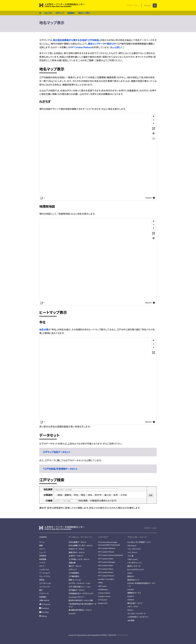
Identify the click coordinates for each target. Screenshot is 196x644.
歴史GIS (111, 44)
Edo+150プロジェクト (136, 570)
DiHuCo (130, 610)
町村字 (98, 495)
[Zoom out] (154, 120)
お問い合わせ (44, 600)
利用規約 (43, 597)
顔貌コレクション (75, 580)
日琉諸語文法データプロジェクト (81, 593)
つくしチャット (132, 552)
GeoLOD (72, 614)
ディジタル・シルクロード (136, 614)
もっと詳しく (116, 47)
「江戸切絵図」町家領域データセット (60, 469)
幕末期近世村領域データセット (80, 610)
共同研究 (43, 556)
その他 (124, 495)
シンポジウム (44, 570)
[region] (98, 157)
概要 (41, 545)
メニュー (150, 6)
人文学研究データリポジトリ (138, 617)
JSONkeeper (103, 589)
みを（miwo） (132, 545)
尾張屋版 (71, 13)
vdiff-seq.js (102, 586)
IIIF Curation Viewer (106, 552)
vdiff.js (100, 583)
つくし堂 (130, 556)
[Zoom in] (154, 116)
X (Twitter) (45, 604)
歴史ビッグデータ (96, 44)
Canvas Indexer (104, 593)
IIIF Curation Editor (106, 565)
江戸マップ (60, 13)
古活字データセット (76, 556)
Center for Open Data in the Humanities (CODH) (87, 635)
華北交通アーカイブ (135, 603)
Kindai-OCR (103, 603)
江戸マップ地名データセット (57, 452)
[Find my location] (154, 133)
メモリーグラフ (133, 607)
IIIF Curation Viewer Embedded (110, 555)
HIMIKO (131, 600)
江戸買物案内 (74, 573)
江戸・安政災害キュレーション (80, 587)
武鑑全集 (72, 563)
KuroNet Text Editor (106, 579)
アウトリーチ (44, 593)
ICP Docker (102, 600)
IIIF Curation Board (105, 572)
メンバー (42, 549)
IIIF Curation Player (106, 569)
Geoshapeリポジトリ (76, 597)
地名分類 (44, 330)
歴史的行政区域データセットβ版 (81, 600)
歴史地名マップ (133, 580)
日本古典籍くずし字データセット (81, 545)
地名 (90, 495)
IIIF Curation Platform (81, 47)
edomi (130, 573)
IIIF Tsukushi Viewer (106, 576)
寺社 (76, 495)
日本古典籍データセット (78, 542)
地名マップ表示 (84, 13)
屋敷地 (68, 495)
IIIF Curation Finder (106, 559)
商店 (83, 495)
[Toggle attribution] (154, 198)
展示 (41, 590)
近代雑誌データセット (77, 590)
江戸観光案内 (74, 576)
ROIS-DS (112, 635)
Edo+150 (48, 13)
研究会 (42, 580)
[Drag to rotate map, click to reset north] (154, 124)
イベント (42, 563)
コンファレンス (45, 587)
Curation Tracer (104, 596)
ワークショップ (45, 573)
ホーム (42, 542)
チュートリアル (45, 576)
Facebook (44, 608)
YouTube (44, 612)
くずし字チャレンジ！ (135, 563)
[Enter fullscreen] (154, 128)
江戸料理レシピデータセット (79, 559)
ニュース (42, 552)
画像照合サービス (134, 593)
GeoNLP (131, 589)
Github (43, 616)
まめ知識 (131, 620)
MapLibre (149, 198)
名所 (116, 495)
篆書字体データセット (77, 552)
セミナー (42, 566)
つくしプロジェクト (134, 549)
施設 (60, 495)
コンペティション (45, 583)
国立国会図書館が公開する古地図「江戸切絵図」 (76, 40)
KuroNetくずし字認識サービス (139, 542)
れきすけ (131, 596)
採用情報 (43, 559)
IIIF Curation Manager (107, 562)
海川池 (107, 495)
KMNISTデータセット (77, 549)
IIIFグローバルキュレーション (80, 583)
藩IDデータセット (75, 566)
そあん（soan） (133, 559)
